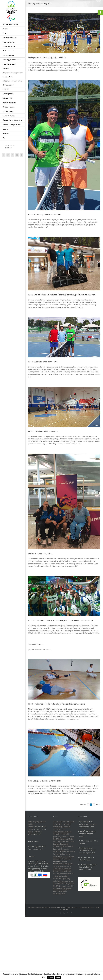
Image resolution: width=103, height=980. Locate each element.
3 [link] (94, 805)
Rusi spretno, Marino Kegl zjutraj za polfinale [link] (47, 57)
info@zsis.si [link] (8, 148)
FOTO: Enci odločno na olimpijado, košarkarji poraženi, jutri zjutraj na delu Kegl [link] (62, 295)
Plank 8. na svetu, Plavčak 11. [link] (40, 554)
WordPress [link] (65, 909)
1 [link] (88, 805)
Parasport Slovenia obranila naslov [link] (87, 859)
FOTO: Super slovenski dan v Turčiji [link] (43, 362)
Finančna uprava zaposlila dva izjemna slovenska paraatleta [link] (87, 850)
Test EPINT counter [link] (36, 644)
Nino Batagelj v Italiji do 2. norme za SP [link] (45, 781)
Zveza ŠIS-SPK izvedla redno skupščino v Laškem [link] (87, 834)
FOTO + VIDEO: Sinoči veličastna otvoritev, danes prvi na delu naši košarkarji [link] (60, 621)
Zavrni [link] (58, 977)
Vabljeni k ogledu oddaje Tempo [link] (89, 842)
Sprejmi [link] (51, 977)
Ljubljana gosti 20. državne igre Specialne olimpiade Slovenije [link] (88, 824)
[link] (100, 13)
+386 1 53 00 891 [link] (40, 827)
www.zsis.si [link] (37, 834)
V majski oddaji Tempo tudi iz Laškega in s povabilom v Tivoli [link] (88, 867)
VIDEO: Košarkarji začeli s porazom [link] (43, 431)
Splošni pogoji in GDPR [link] (37, 846)
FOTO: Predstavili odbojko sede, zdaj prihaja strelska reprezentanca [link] (57, 704)
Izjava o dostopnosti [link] (36, 849)
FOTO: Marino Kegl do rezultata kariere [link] (45, 214)
